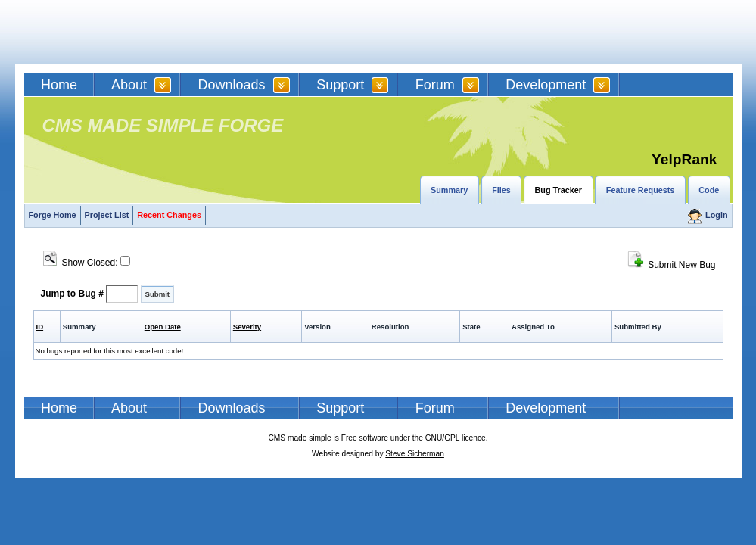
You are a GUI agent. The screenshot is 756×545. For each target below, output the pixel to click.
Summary (449, 190)
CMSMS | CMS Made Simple (132, 32)
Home (59, 85)
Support (340, 85)
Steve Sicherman (415, 454)
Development (546, 85)
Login (716, 215)
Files (501, 190)
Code (709, 190)
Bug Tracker (558, 190)
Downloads (232, 85)
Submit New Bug (681, 265)
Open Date (163, 327)
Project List (107, 215)
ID (40, 327)
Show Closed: (87, 263)
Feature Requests (641, 190)
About (129, 85)
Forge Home (53, 215)
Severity (247, 327)
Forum (435, 85)
